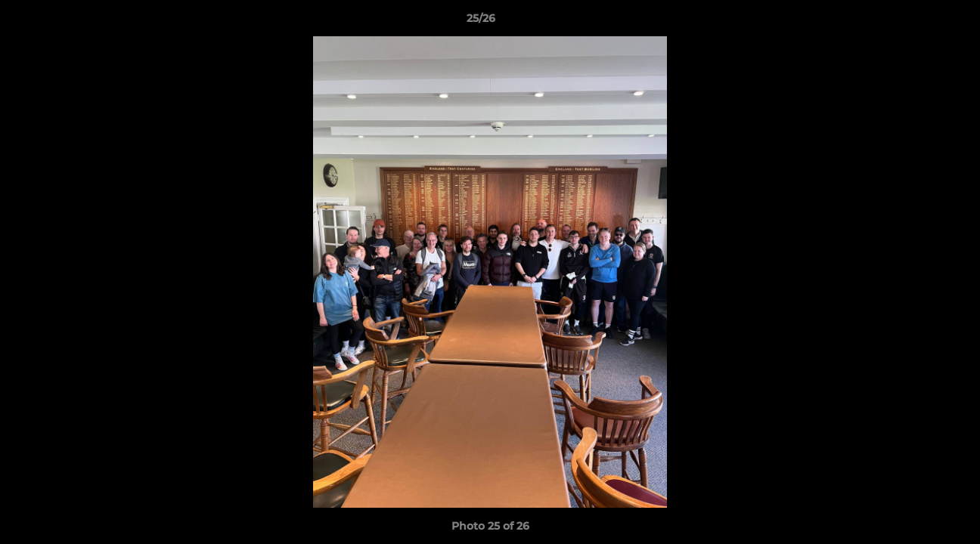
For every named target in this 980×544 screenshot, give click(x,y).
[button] (916, 22)
